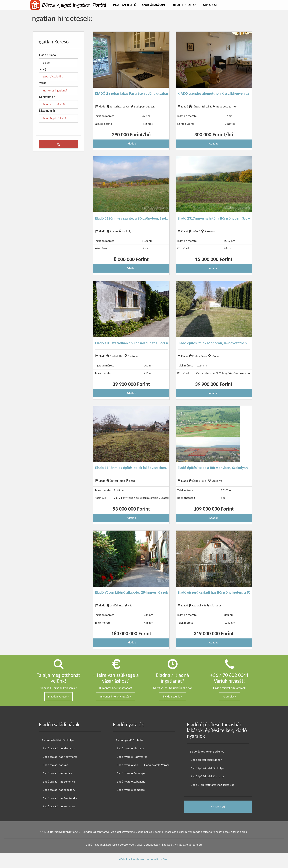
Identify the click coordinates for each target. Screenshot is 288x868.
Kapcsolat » (229, 696)
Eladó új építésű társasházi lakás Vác (212, 785)
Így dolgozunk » (172, 696)
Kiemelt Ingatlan (185, 5)
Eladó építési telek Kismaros (207, 776)
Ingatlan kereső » (59, 696)
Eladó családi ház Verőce (57, 773)
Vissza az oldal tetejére (189, 845)
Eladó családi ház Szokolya (58, 740)
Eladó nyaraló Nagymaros (132, 757)
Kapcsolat (210, 5)
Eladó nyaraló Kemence (130, 790)
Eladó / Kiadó (47, 55)
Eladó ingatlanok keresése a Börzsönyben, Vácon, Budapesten (123, 845)
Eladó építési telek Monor (206, 760)
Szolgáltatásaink (154, 5)
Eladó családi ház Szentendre (60, 798)
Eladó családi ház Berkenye (59, 782)
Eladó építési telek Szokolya (207, 768)
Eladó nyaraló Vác (127, 765)
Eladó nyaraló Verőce (157, 765)
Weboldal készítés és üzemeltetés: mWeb (144, 859)
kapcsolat (168, 845)
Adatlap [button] (131, 143)
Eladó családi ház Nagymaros (60, 757)
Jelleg (43, 69)
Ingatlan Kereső (125, 5)
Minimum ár (47, 97)
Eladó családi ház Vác (55, 765)
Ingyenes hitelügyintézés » (116, 696)
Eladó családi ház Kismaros (58, 748)
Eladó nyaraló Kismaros (130, 748)
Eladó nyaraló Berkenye (131, 773)
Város (43, 83)
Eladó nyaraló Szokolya (130, 740)
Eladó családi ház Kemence (59, 806)
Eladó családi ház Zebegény (59, 790)
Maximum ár (47, 111)
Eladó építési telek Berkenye (207, 752)
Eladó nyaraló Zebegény (131, 782)
